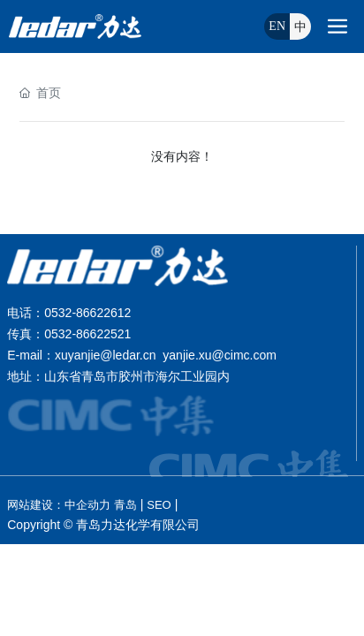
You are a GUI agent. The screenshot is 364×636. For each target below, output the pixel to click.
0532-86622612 (87, 313)
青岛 (125, 505)
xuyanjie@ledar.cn (106, 355)
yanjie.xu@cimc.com (220, 355)
